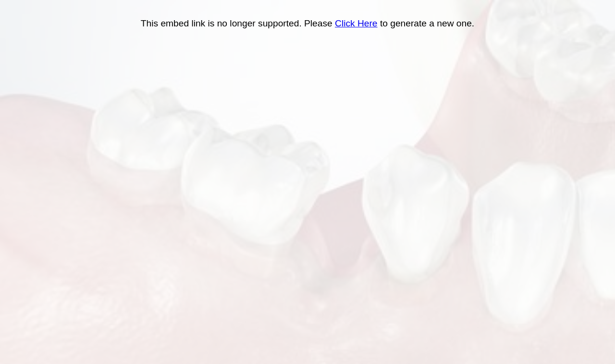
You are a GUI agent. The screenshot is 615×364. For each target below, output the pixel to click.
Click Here (356, 23)
